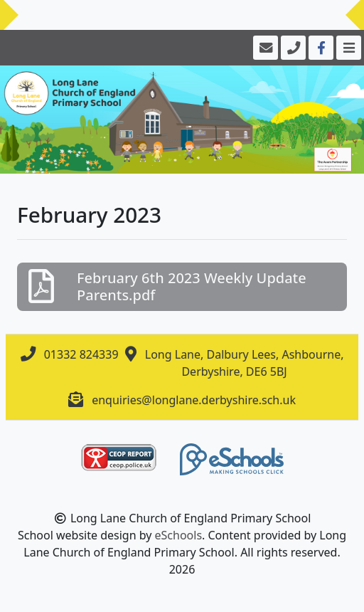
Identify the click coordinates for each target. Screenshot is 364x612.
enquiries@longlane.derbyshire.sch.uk (194, 400)
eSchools (179, 535)
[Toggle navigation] (347, 48)
